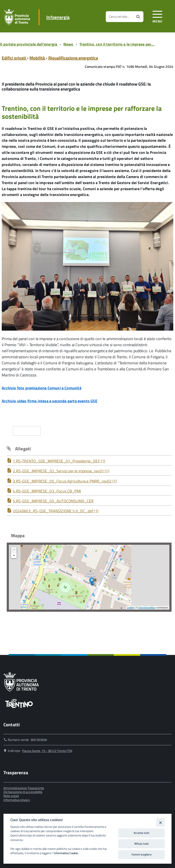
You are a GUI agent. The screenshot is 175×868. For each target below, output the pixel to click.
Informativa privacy (17, 800)
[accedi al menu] (158, 16)
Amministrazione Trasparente (24, 788)
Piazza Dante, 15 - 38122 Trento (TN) (47, 751)
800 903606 (39, 740)
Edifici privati (14, 58)
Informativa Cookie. (66, 853)
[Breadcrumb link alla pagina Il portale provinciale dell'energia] (30, 44)
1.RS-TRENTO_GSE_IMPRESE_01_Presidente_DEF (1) (59, 461)
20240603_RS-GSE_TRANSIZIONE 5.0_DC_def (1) (56, 511)
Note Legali (11, 796)
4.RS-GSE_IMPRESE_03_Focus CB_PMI (47, 491)
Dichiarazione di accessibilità (23, 792)
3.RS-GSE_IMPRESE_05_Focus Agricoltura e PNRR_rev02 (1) (65, 481)
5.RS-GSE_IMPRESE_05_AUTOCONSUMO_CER (53, 501)
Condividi (27, 431)
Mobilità (38, 58)
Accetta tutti (141, 833)
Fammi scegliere (142, 854)
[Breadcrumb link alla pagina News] (70, 44)
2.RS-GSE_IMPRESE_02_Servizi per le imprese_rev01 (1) (61, 471)
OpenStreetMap (147, 608)
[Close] (160, 822)
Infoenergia (58, 17)
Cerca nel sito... (119, 17)
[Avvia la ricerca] (138, 17)
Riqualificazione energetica (73, 58)
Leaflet (131, 608)
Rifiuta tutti (141, 844)
